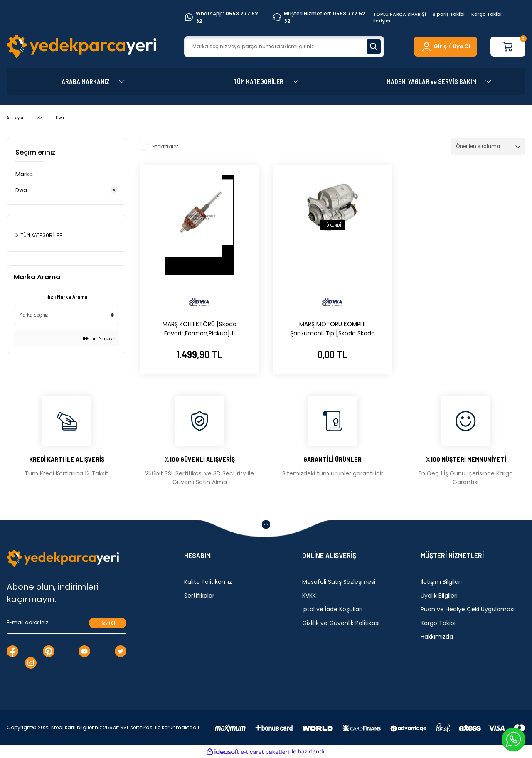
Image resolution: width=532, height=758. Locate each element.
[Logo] (81, 47)
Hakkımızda (437, 637)
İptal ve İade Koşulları (332, 609)
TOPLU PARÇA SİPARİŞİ (400, 14)
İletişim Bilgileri (441, 582)
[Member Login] (434, 47)
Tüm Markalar (99, 339)
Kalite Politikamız (208, 582)
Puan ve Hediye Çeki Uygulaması (468, 609)
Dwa (60, 117)
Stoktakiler (165, 146)
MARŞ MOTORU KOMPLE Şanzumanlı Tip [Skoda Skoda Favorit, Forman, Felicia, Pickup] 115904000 (332, 329)
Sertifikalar (199, 596)
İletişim (382, 21)
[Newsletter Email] (66, 623)
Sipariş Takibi (449, 14)
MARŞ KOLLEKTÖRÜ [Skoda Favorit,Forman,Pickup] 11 (199, 329)
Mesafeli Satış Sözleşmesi (339, 582)
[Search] (284, 47)
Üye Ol (462, 46)
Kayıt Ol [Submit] (108, 623)
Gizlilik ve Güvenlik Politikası (341, 623)
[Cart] (508, 47)
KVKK (309, 596)
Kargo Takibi (486, 14)
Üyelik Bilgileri (439, 596)
